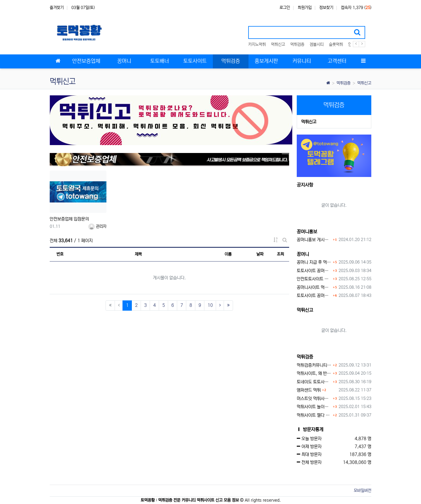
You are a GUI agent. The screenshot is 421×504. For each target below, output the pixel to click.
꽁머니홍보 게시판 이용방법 (314, 240)
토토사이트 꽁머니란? (314, 271)
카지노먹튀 (257, 44)
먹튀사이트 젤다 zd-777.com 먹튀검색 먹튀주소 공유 (314, 415)
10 (210, 305)
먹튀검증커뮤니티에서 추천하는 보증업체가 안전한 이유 (314, 365)
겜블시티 (317, 44)
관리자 (97, 226)
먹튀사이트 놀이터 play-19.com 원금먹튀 (314, 407)
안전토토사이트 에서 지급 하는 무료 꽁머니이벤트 (314, 279)
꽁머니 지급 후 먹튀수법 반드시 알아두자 (314, 262)
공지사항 (305, 185)
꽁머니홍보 (307, 232)
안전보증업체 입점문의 (69, 219)
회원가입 (305, 8)
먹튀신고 (278, 44)
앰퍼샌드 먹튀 (309, 390)
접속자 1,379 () (356, 8)
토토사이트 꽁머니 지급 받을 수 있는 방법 (314, 296)
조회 (280, 254)
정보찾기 (326, 8)
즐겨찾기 (57, 8)
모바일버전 (363, 491)
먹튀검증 (297, 44)
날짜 (260, 254)
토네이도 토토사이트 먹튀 (314, 382)
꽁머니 (303, 254)
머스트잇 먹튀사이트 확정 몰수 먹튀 (314, 399)
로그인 (285, 8)
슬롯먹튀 (336, 44)
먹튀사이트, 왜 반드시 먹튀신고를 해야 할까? (314, 373)
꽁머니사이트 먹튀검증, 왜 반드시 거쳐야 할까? (314, 287)
